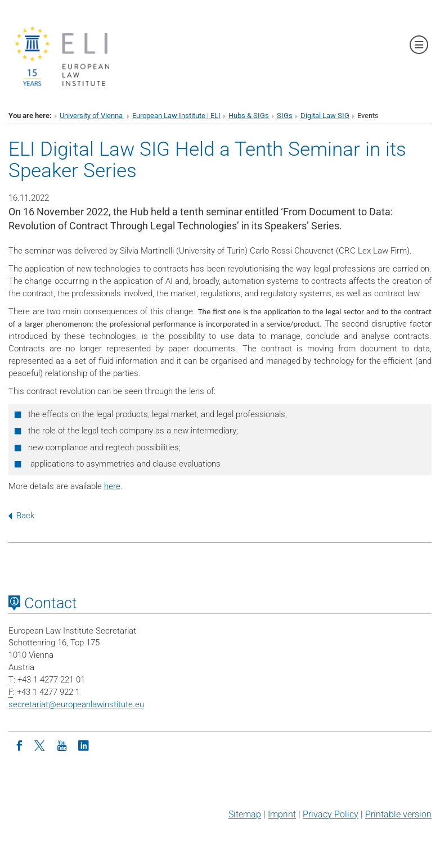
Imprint (282, 814)
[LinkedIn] (83, 745)
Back (21, 516)
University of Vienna (92, 116)
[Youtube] (62, 745)
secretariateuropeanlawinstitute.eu (76, 704)
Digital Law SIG (325, 116)
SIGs (285, 116)
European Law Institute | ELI (176, 116)
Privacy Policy (331, 814)
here (112, 486)
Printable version (398, 814)
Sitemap (245, 814)
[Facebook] (19, 745)
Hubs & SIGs (249, 116)
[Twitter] (41, 745)
